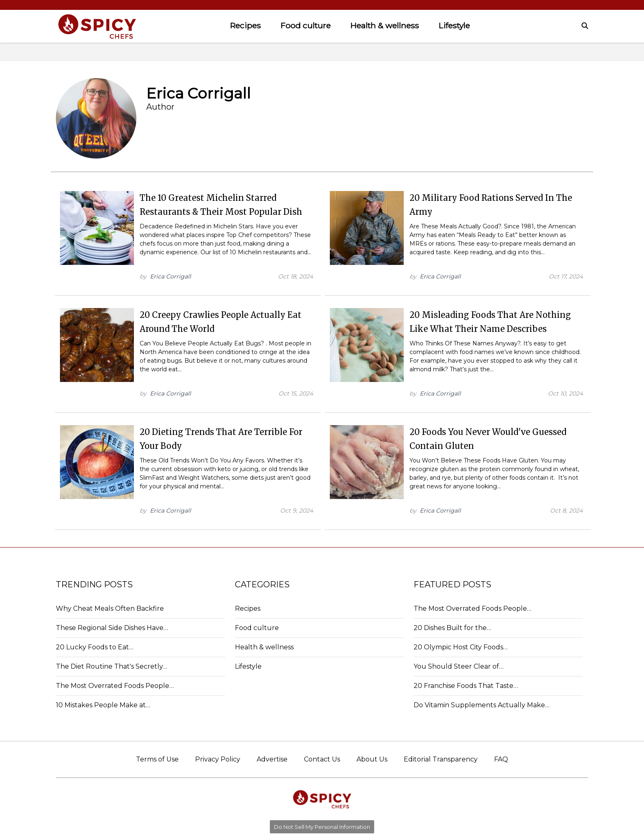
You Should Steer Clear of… (459, 666)
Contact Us (322, 759)
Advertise (272, 759)
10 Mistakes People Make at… (103, 705)
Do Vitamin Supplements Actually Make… (482, 705)
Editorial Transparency (441, 759)
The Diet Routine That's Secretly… (112, 666)
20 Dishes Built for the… (452, 628)
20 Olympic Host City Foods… (461, 647)
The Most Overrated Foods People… (115, 686)
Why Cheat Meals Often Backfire (110, 608)
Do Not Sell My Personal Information (322, 827)
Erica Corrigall (170, 276)
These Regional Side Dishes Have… (112, 628)
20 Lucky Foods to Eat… (95, 647)
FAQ (501, 759)
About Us (372, 759)
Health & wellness (385, 25)
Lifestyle (454, 25)
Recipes (245, 25)
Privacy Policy (218, 759)
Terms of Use (157, 759)
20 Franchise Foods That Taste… (466, 686)
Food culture (306, 25)
